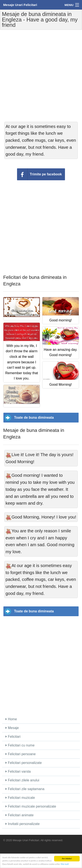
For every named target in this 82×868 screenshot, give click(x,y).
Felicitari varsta (18, 771)
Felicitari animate (19, 815)
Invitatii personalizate (23, 824)
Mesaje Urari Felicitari (20, 5)
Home (11, 719)
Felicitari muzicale (20, 798)
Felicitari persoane (21, 754)
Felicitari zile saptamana (25, 789)
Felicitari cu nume (20, 745)
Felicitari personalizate (24, 763)
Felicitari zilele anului (22, 780)
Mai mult (65, 864)
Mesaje (12, 728)
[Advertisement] (41, 76)
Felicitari (13, 737)
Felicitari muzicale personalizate (31, 806)
